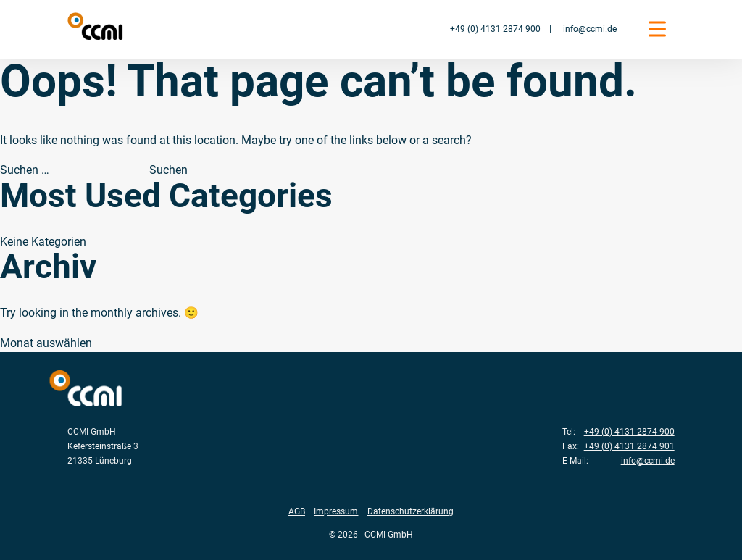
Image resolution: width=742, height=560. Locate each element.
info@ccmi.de (590, 29)
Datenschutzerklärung (410, 511)
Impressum (336, 511)
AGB (297, 511)
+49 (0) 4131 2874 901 (629, 446)
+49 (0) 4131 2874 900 (495, 29)
